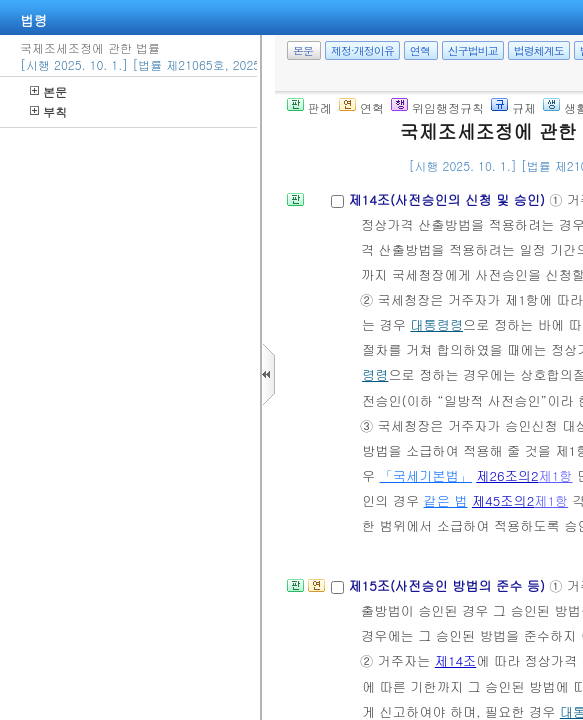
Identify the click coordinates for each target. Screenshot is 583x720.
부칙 (48, 111)
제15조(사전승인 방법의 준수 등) (448, 585)
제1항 (556, 475)
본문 (48, 91)
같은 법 (446, 500)
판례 (309, 107)
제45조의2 (503, 500)
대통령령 (436, 324)
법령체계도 (539, 50)
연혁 (420, 50)
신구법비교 (473, 50)
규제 (513, 107)
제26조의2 (507, 475)
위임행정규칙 (437, 107)
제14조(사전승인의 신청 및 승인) (448, 199)
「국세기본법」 (426, 475)
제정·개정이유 (362, 50)
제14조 (456, 660)
